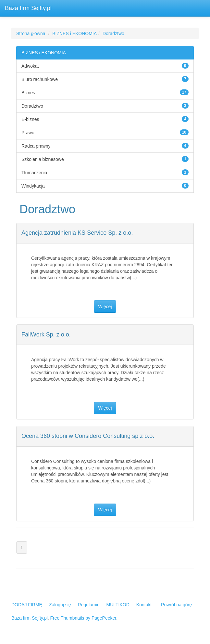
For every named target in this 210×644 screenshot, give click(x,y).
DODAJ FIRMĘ (27, 605)
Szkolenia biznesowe (43, 159)
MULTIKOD (118, 605)
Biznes (28, 93)
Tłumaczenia (34, 173)
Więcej (105, 307)
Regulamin (89, 605)
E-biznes (30, 119)
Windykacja (33, 186)
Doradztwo (113, 33)
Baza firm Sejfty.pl (28, 8)
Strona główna (31, 33)
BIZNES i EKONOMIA (74, 33)
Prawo (28, 133)
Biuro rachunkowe (40, 79)
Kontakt (144, 605)
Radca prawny (36, 146)
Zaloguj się (60, 605)
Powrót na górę (176, 605)
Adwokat (30, 66)
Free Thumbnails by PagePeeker (83, 618)
